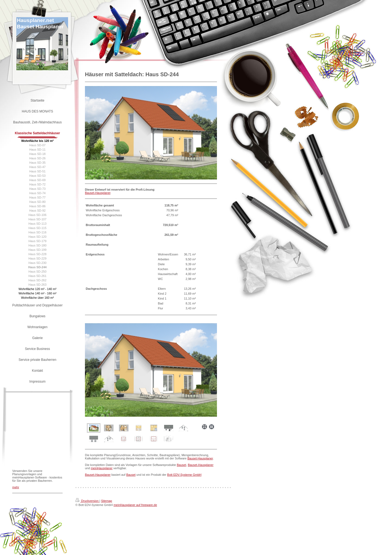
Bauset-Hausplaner (98, 193)
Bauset (182, 465)
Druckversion (87, 501)
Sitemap (106, 501)
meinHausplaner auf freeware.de (135, 505)
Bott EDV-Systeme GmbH (184, 475)
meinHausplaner (102, 468)
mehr (16, 487)
